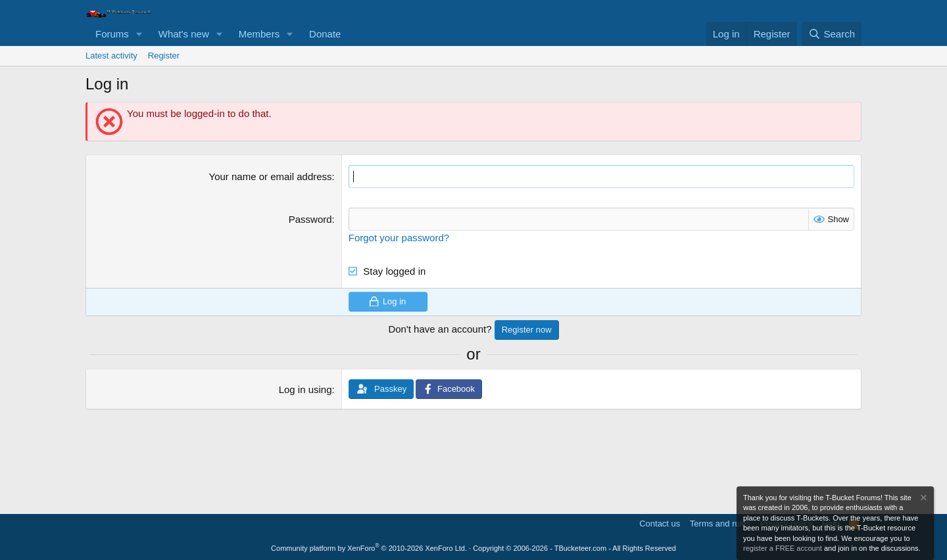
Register (164, 56)
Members (259, 34)
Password (310, 219)
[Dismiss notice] (923, 499)
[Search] (832, 34)
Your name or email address (271, 176)
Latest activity (111, 56)
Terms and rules (720, 524)
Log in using (305, 389)
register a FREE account (783, 548)
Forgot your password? (399, 238)
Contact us (660, 524)
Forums (112, 34)
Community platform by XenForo (369, 548)
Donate (325, 34)
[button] (139, 34)
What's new (184, 34)
